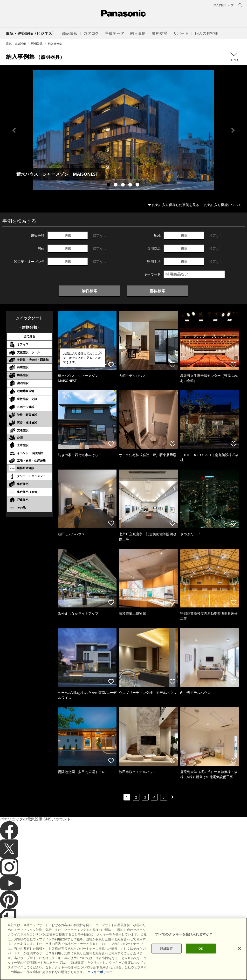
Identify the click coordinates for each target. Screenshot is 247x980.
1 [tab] (109, 185)
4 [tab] (131, 185)
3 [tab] (123, 185)
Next (233, 130)
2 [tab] (116, 185)
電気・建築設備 (16, 44)
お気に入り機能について (223, 205)
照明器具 (37, 44)
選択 (68, 235)
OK (201, 961)
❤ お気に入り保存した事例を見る (174, 205)
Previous (14, 130)
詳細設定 (167, 961)
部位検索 (158, 291)
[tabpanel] (123, 130)
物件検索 (89, 291)
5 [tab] (138, 185)
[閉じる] (239, 961)
